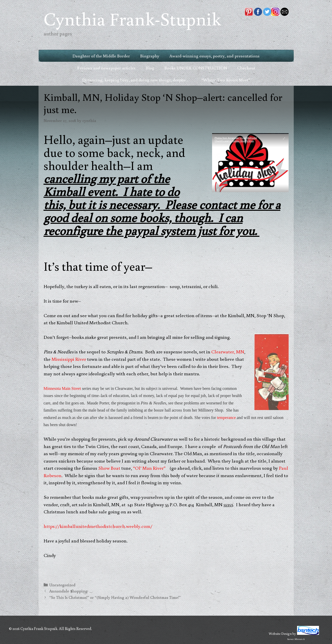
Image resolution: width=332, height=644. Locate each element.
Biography (150, 56)
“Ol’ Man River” (149, 468)
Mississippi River (69, 359)
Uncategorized (62, 585)
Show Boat (109, 468)
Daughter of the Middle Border (101, 56)
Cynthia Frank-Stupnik (132, 18)
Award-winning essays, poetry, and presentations (214, 56)
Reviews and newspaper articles (106, 68)
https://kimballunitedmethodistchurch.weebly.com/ (98, 526)
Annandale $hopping (68, 591)
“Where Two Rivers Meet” (226, 80)
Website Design (280, 634)
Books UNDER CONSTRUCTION (196, 68)
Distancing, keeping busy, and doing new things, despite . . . (137, 80)
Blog (150, 68)
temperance (226, 418)
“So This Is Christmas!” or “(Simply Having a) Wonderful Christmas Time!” (115, 597)
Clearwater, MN (228, 351)
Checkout (246, 68)
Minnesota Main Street (62, 388)
